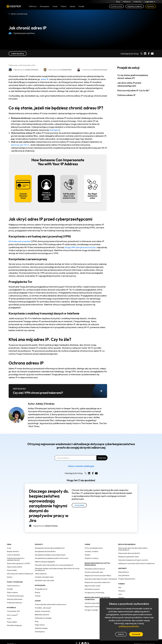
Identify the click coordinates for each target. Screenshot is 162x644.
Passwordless (12, 622)
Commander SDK (13, 611)
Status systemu (12, 592)
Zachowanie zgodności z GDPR (18, 563)
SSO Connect (12, 615)
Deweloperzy (40, 632)
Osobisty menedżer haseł (44, 577)
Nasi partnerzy (124, 572)
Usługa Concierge (91, 610)
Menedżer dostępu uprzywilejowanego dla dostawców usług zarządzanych (57, 569)
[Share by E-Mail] (152, 54)
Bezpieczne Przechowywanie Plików (98, 576)
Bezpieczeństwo (13, 551)
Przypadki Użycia (41, 589)
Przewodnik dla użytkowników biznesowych (51, 604)
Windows (122, 591)
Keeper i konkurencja (42, 611)
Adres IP (45, 79)
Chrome (121, 598)
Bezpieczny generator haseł (129, 557)
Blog (118, 2)
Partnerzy (127, 2)
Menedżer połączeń (92, 589)
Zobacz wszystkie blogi (19, 14)
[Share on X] (141, 54)
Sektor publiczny (41, 574)
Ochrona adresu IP (126, 95)
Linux (120, 594)
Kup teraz (151, 7)
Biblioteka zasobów (42, 615)
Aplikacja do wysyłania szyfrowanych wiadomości (137, 563)
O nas (9, 548)
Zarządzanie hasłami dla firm (45, 551)
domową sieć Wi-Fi (20, 145)
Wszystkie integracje (14, 625)
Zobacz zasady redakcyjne (81, 466)
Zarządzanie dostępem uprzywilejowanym (50, 555)
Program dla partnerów (127, 579)
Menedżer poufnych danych (95, 569)
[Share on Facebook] (149, 54)
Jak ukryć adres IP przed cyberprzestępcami (129, 84)
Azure (9, 618)
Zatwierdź (136, 634)
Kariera (10, 577)
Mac (120, 587)
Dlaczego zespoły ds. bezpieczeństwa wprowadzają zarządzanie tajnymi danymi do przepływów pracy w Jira (49, 506)
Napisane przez (45, 526)
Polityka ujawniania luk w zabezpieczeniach (16, 559)
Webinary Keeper (41, 628)
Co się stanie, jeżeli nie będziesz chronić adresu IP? (133, 77)
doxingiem (54, 130)
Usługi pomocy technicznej (94, 592)
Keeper (14, 7)
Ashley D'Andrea (45, 404)
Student (88, 555)
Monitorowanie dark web (94, 572)
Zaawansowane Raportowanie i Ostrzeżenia (101, 579)
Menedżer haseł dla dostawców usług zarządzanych (54, 565)
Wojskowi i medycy (92, 558)
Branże (37, 592)
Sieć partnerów (124, 575)
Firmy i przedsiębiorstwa (94, 548)
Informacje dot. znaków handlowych (20, 574)
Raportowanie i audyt (92, 586)
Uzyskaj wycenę (116, 7)
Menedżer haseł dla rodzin (44, 580)
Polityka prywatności (14, 603)
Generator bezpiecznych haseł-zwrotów (133, 560)
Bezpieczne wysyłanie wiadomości (97, 582)
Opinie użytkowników (15, 567)
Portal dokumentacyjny (15, 596)
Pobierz (64, 7)
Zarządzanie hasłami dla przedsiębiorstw (50, 548)
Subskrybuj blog (18, 54)
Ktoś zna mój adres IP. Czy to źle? (133, 90)
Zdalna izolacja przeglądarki (45, 562)
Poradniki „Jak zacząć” (43, 608)
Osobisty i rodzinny (91, 551)
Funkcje (38, 596)
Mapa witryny (40, 625)
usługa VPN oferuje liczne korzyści (81, 247)
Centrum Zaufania (13, 555)
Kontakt (10, 589)
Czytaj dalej (79, 505)
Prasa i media (12, 570)
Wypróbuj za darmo (135, 7)
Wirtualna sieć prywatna (21, 241)
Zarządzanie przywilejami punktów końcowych (52, 558)
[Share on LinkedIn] (145, 54)
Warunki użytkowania (15, 599)
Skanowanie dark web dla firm (129, 553)
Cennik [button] (55, 7)
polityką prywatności (129, 626)
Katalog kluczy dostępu (43, 618)
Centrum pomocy (13, 586)
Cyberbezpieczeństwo (22, 33)
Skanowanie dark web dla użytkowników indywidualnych (133, 549)
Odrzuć (121, 634)
